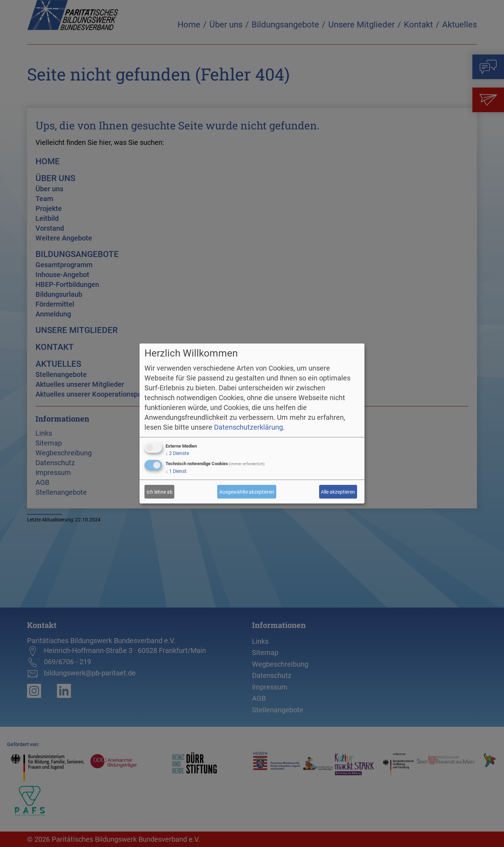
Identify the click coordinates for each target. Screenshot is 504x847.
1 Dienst (176, 471)
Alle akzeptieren (338, 492)
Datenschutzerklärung (248, 427)
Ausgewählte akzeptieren (247, 492)
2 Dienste (177, 453)
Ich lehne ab (160, 492)
